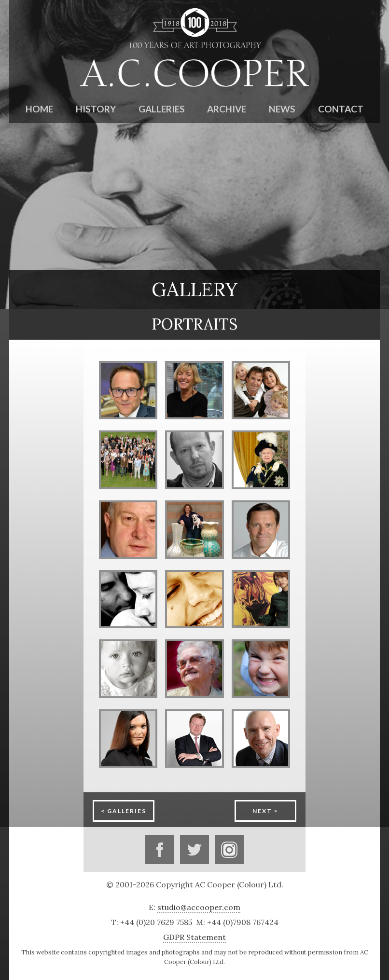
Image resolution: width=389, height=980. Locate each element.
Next (262, 811)
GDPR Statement (194, 937)
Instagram (229, 850)
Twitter (194, 850)
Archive (227, 109)
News (282, 109)
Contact (341, 109)
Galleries (162, 109)
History (96, 109)
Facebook (160, 850)
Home (39, 109)
